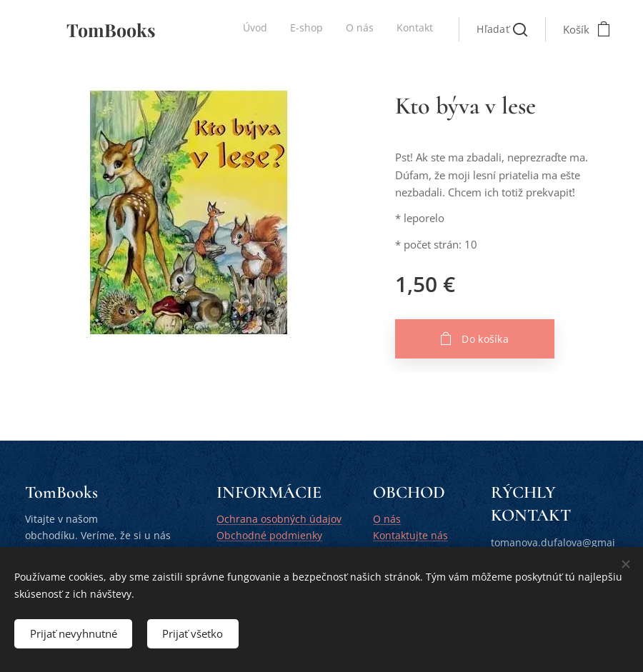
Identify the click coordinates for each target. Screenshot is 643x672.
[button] (502, 29)
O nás (387, 519)
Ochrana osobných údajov (279, 519)
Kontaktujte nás (410, 535)
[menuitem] (368, 29)
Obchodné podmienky (269, 535)
